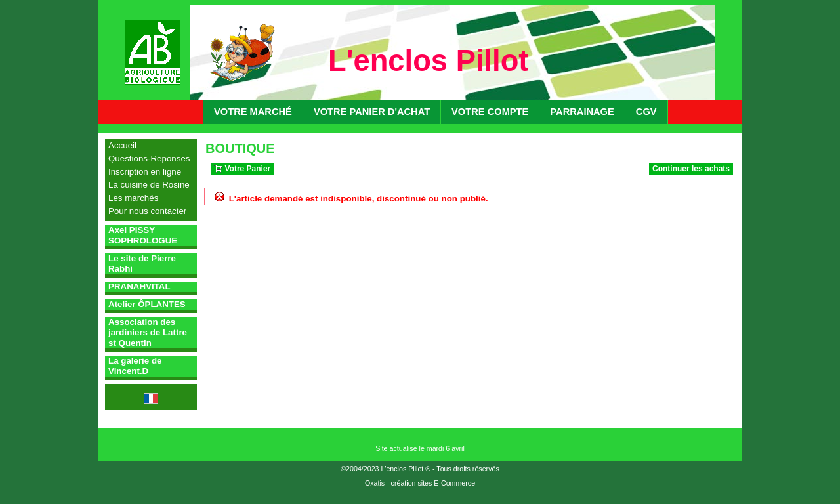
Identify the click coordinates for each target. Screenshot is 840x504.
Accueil (122, 145)
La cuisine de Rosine (149, 185)
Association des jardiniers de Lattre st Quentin (148, 332)
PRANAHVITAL (139, 286)
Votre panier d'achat (372, 112)
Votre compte (490, 112)
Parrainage (582, 112)
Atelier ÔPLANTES (147, 304)
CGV (646, 112)
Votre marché (253, 112)
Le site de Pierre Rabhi (142, 263)
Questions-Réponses (149, 158)
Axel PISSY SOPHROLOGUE (143, 235)
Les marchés (133, 198)
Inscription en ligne (145, 172)
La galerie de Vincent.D (135, 366)
